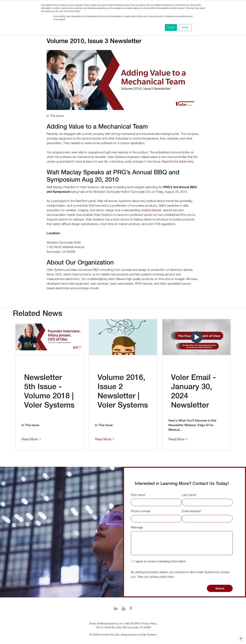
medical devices (151, 210)
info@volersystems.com (110, 623)
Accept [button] (171, 27)
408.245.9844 (132, 623)
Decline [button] (185, 27)
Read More (30, 439)
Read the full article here (178, 161)
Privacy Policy (149, 623)
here (171, 577)
